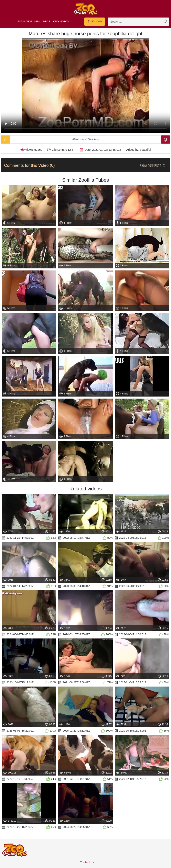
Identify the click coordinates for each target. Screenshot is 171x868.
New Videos (42, 22)
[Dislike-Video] (165, 140)
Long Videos (60, 22)
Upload (94, 22)
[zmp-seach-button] (165, 22)
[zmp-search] (138, 22)
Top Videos (25, 22)
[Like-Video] (6, 140)
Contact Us (87, 862)
